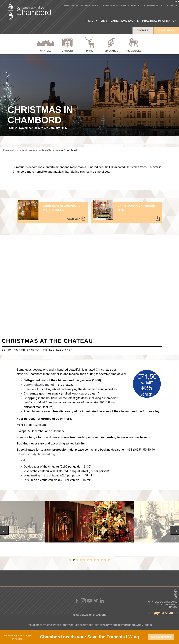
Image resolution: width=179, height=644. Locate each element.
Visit (104, 21)
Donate (173, 6)
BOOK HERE (166, 30)
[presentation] (4, 530)
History (91, 21)
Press (57, 625)
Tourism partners (40, 625)
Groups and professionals (82, 6)
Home (6, 150)
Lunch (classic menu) (39, 385)
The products (154, 6)
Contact (68, 625)
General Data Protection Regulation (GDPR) (123, 625)
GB (176, 2)
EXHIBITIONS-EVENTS (125, 21)
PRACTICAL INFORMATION (159, 21)
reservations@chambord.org (36, 454)
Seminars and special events (122, 6)
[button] (70, 560)
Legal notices (84, 625)
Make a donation (161, 637)
